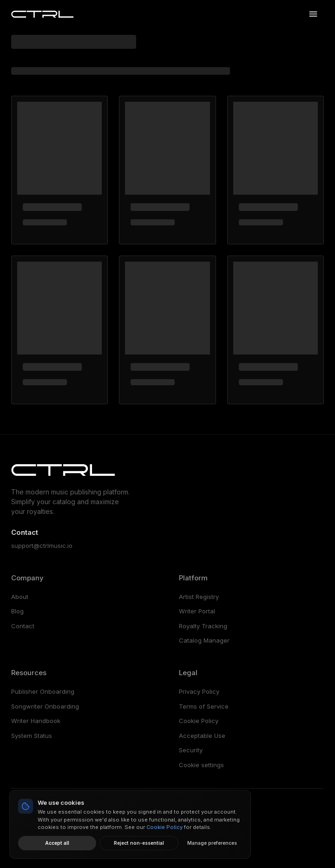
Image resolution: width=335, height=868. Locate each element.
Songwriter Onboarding (45, 706)
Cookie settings (201, 765)
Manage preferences (212, 843)
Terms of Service (204, 706)
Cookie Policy (199, 721)
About (20, 597)
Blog (17, 611)
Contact (23, 626)
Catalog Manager (204, 640)
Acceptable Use (202, 736)
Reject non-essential (139, 843)
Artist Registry (199, 597)
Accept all (57, 843)
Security (191, 750)
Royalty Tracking (203, 626)
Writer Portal (197, 611)
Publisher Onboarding (43, 691)
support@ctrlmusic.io (42, 546)
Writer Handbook (36, 721)
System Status (32, 736)
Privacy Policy (199, 691)
